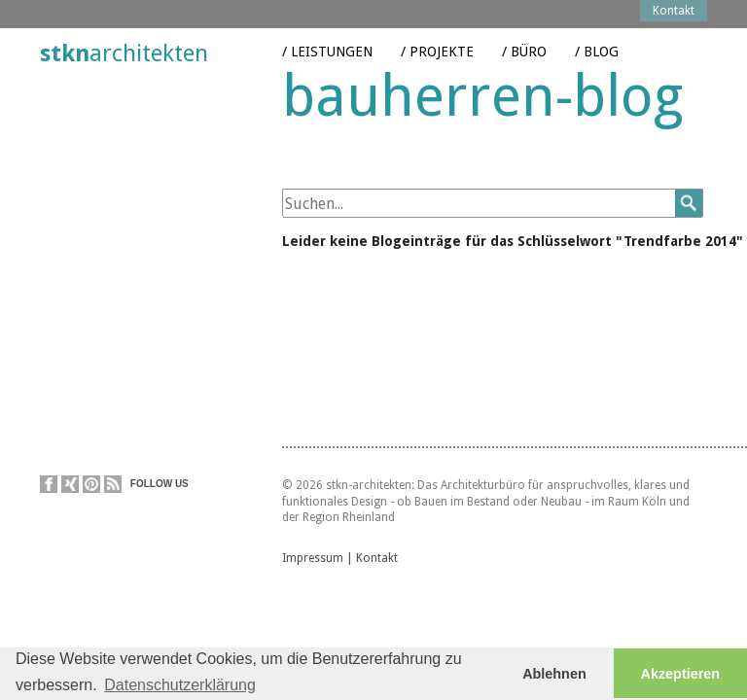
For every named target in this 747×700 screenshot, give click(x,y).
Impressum (313, 560)
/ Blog (597, 38)
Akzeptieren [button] (681, 674)
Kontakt (377, 560)
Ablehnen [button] (554, 674)
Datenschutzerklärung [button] (180, 685)
